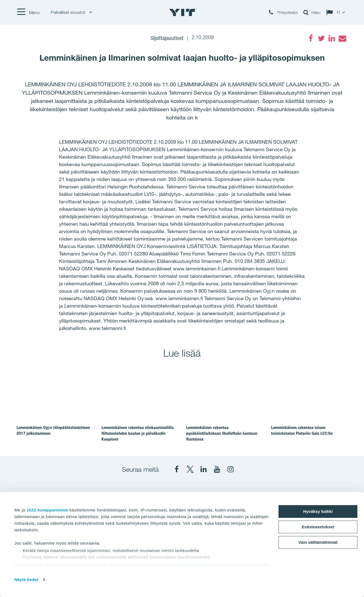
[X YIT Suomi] (190, 469)
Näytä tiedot (26, 579)
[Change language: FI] (337, 12)
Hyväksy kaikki (318, 511)
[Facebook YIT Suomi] (176, 469)
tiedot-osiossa (191, 565)
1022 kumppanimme (47, 510)
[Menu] (28, 12)
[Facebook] (311, 38)
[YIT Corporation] (204, 469)
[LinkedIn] (332, 38)
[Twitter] (321, 38)
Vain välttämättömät (318, 542)
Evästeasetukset (318, 527)
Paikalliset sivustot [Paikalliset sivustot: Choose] (71, 12)
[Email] (342, 38)
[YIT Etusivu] (182, 12)
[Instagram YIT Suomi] (231, 469)
